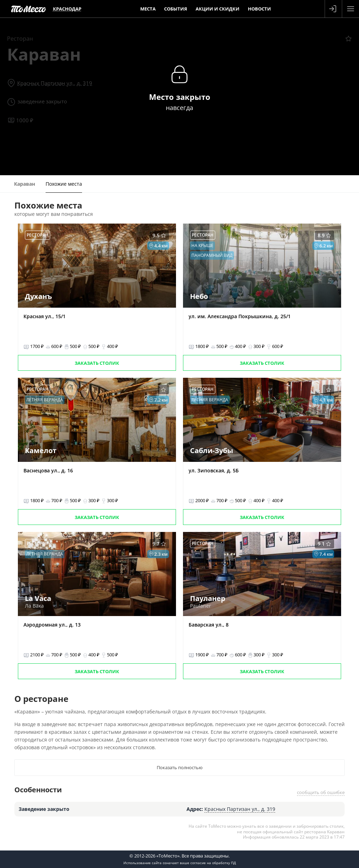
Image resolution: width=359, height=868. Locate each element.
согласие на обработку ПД (213, 863)
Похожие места (64, 184)
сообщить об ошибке (321, 792)
